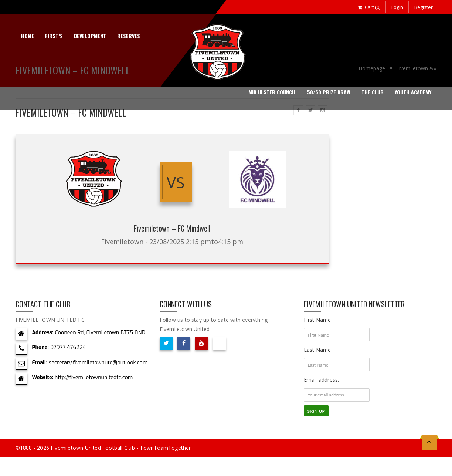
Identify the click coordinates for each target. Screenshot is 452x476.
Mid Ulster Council (272, 92)
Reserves (129, 36)
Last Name (317, 350)
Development (90, 36)
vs (176, 182)
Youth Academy (413, 92)
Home (28, 36)
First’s (54, 36)
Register (424, 7)
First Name (317, 320)
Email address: (322, 380)
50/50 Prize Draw (329, 92)
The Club (373, 92)
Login (397, 7)
